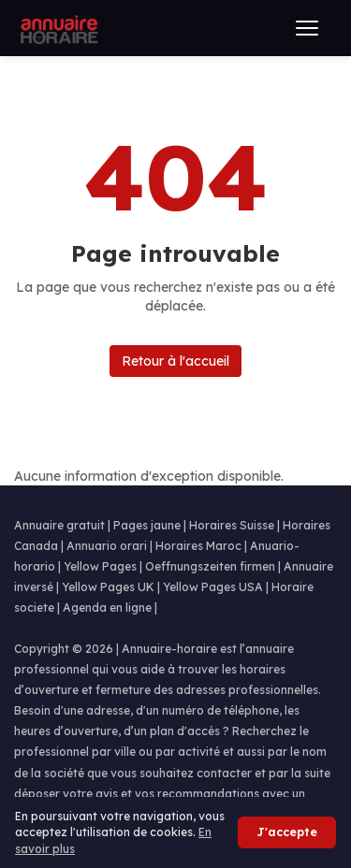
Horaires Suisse (232, 525)
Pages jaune (147, 525)
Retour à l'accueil (175, 361)
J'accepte (287, 832)
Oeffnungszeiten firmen (210, 566)
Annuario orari (107, 546)
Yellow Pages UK (108, 587)
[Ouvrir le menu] (307, 28)
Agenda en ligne (107, 608)
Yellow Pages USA (213, 587)
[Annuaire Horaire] (57, 28)
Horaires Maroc (198, 546)
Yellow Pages (100, 566)
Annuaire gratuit (59, 525)
